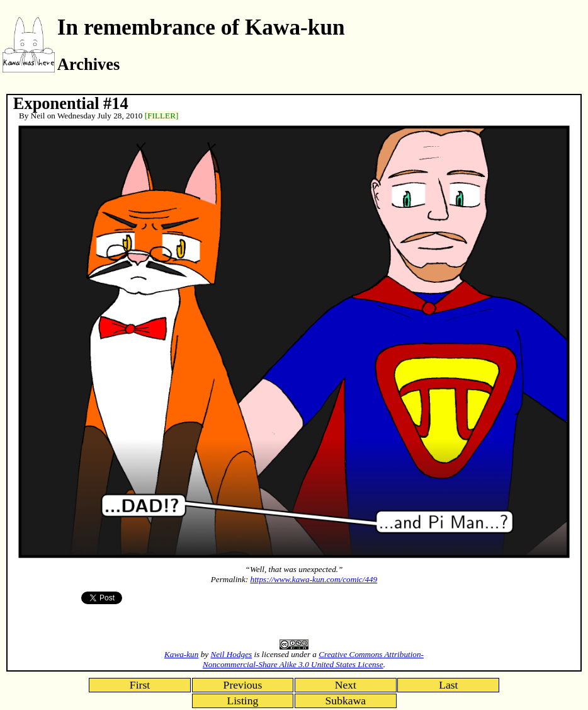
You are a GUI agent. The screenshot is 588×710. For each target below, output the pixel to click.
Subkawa (346, 701)
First (140, 685)
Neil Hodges (231, 654)
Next (346, 685)
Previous (243, 685)
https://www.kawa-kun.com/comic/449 (314, 579)
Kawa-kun (181, 654)
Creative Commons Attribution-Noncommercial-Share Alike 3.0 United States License (313, 659)
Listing (242, 701)
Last (448, 685)
